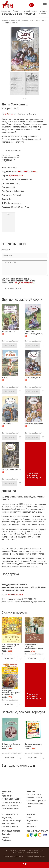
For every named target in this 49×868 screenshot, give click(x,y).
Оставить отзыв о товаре (11, 821)
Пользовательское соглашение (25, 853)
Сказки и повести (39, 21)
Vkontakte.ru (6, 840)
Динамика (18, 857)
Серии (29, 824)
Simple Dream (39, 857)
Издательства (32, 821)
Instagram (5, 837)
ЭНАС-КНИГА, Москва (28, 172)
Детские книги (24, 21)
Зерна (8, 5)
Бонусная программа (10, 827)
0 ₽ (31, 5)
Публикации (31, 827)
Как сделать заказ (34, 795)
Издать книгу (7, 818)
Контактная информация (36, 801)
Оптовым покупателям (35, 804)
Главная (5, 21)
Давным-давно (16, 176)
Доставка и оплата (34, 798)
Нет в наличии (9, 345)
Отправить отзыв (13, 288)
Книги (13, 21)
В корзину (9, 658)
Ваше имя (6, 250)
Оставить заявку (13, 151)
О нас (29, 807)
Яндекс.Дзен (7, 834)
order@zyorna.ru (15, 595)
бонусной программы (24, 283)
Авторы (29, 818)
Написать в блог (8, 824)
